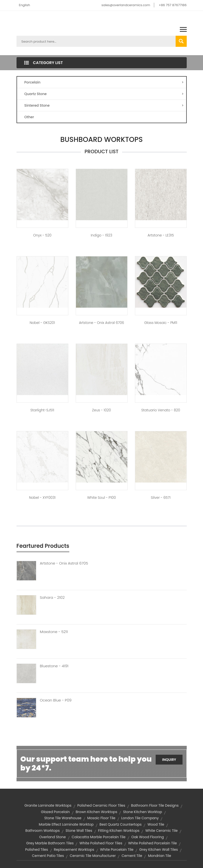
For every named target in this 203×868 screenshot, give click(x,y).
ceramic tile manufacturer (93, 856)
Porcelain (104, 82)
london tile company (140, 818)
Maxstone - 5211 (54, 632)
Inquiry (169, 760)
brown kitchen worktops (97, 812)
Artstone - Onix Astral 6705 (64, 563)
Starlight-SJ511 (42, 410)
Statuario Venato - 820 (161, 410)
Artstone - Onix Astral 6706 (101, 323)
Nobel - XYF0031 (42, 498)
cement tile (132, 856)
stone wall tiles (79, 831)
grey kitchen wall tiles (159, 850)
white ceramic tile (161, 831)
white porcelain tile (117, 850)
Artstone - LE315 (161, 235)
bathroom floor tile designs (155, 805)
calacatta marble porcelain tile (98, 837)
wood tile (156, 824)
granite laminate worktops (48, 805)
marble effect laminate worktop (66, 824)
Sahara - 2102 (52, 598)
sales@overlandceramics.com (126, 5)
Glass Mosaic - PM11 (161, 323)
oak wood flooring (148, 837)
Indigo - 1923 (101, 235)
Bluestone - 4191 (54, 666)
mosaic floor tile (101, 818)
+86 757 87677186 (173, 5)
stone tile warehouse (63, 818)
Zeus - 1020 (101, 410)
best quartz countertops (120, 824)
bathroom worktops (43, 831)
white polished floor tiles (101, 843)
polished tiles (37, 850)
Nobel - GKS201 (42, 323)
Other (29, 117)
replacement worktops (74, 850)
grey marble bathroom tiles (50, 843)
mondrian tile (159, 856)
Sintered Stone (104, 105)
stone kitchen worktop (143, 812)
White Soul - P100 (101, 498)
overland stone (53, 837)
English (25, 5)
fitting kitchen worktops (119, 831)
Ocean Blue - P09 (56, 700)
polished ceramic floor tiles (101, 805)
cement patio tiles (48, 856)
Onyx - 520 (42, 235)
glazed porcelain (55, 812)
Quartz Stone (104, 94)
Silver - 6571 (161, 498)
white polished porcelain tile (153, 843)
